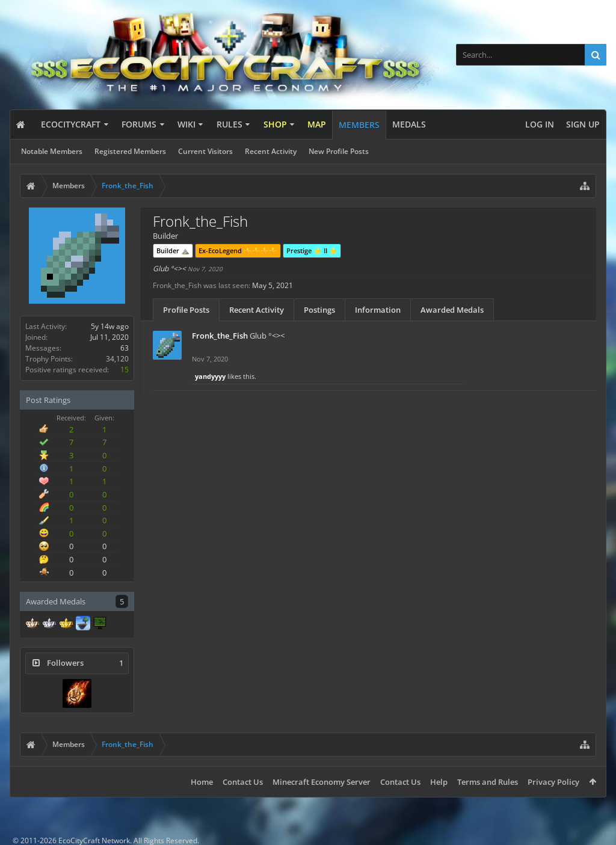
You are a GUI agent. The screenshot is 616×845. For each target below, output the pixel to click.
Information (378, 310)
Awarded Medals (452, 310)
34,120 (117, 359)
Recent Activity (271, 151)
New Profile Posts (339, 151)
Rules (229, 124)
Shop (275, 124)
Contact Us (243, 782)
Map (317, 124)
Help (439, 782)
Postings (319, 310)
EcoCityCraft (71, 124)
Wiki (186, 124)
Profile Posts (186, 310)
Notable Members (52, 151)
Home (202, 782)
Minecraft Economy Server (322, 782)
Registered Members (130, 151)
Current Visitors (205, 151)
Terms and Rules (488, 782)
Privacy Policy (553, 782)
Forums (139, 124)
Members (359, 125)
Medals (409, 124)
